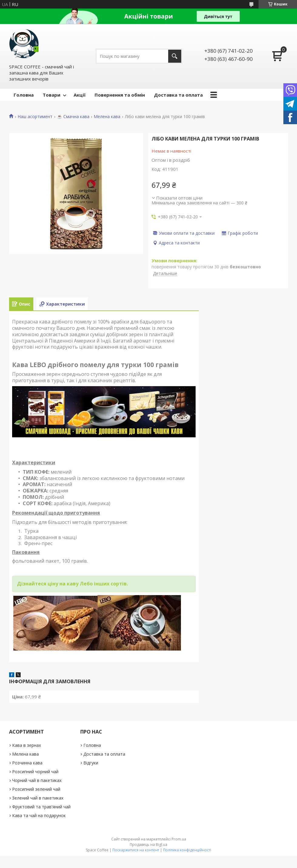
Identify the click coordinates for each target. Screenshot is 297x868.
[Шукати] (175, 56)
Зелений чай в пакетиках (38, 798)
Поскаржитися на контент (136, 850)
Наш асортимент (35, 117)
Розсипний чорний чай (35, 772)
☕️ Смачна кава (73, 117)
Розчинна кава (27, 763)
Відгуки (91, 763)
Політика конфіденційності (187, 850)
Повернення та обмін (120, 95)
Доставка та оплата (178, 95)
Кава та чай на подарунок (39, 815)
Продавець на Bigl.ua (148, 845)
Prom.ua (179, 839)
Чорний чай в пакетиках (37, 780)
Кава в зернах (27, 745)
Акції (80, 95)
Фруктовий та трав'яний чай (41, 807)
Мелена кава (107, 117)
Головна (24, 95)
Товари (52, 95)
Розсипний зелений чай (36, 789)
